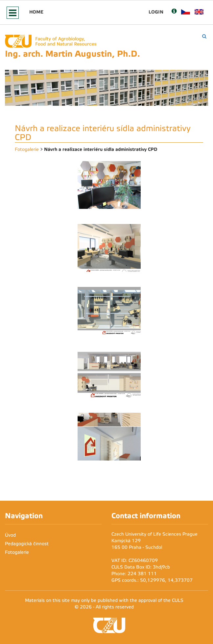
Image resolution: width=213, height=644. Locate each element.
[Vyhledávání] (204, 36)
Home (36, 12)
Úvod (10, 535)
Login (156, 12)
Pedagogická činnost (27, 544)
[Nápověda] (174, 12)
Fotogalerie (27, 149)
